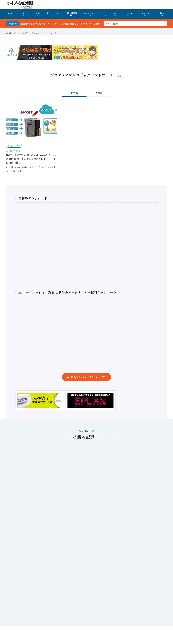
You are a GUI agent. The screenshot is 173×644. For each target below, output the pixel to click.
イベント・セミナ (90, 14)
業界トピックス (52, 14)
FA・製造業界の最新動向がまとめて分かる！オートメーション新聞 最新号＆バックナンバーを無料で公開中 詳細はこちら (67, 24)
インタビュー (24, 14)
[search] (164, 24)
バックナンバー (145, 14)
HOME (9, 14)
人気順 (99, 93)
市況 (105, 14)
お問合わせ (162, 14)
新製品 (38, 14)
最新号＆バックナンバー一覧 (88, 377)
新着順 (74, 93)
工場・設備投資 (71, 14)
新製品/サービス (14, 146)
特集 (115, 14)
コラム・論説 (128, 14)
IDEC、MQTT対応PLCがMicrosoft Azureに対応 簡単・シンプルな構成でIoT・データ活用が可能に (31, 159)
